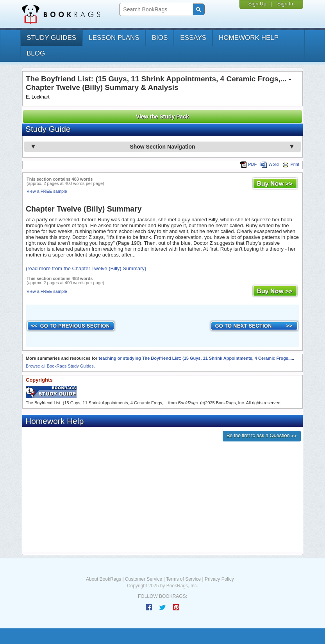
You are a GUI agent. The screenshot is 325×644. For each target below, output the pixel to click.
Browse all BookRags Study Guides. (60, 366)
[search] (155, 10)
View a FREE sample (47, 191)
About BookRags (104, 579)
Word (270, 164)
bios (160, 38)
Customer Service (144, 579)
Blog (36, 53)
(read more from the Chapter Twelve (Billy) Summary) (86, 268)
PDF (248, 164)
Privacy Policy (219, 579)
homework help (249, 38)
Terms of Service (183, 579)
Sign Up (257, 4)
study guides (51, 38)
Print (291, 164)
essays (193, 38)
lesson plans (114, 38)
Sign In (285, 4)
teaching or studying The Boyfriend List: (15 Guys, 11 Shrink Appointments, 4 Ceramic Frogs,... (196, 358)
